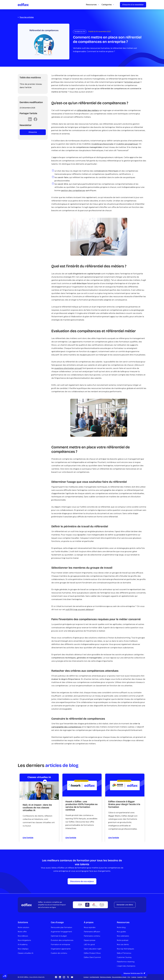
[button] (5, 976)
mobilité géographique (127, 144)
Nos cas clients (123, 945)
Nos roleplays (23, 949)
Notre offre (22, 932)
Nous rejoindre (90, 927)
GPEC (107, 280)
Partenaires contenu (92, 936)
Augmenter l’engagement (61, 932)
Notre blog (121, 927)
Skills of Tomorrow (124, 953)
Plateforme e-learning (126, 962)
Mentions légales (106, 977)
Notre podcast (123, 940)
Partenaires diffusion (92, 932)
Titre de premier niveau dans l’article (31, 86)
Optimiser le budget (59, 936)
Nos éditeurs (23, 936)
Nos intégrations (24, 940)
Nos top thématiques (125, 949)
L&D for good (89, 945)
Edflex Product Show (92, 953)
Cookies (134, 977)
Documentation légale (119, 977)
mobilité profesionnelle (103, 144)
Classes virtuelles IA (26, 953)
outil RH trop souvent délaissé (79, 610)
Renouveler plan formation (61, 927)
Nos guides (121, 932)
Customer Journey (124, 957)
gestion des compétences (73, 191)
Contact (86, 977)
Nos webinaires (123, 936)
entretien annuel (132, 82)
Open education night (93, 949)
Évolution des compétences (62, 940)
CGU (129, 977)
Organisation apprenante (61, 949)
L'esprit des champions (126, 966)
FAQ (145, 977)
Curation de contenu (59, 953)
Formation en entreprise (60, 945)
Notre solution (23, 927)
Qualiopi (140, 977)
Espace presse (90, 940)
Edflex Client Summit (92, 957)
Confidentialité (94, 977)
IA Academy (23, 945)
